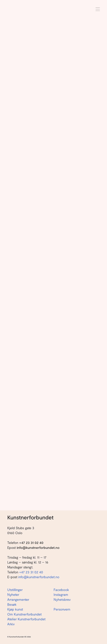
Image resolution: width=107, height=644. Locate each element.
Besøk (12, 604)
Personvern (62, 609)
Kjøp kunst (15, 609)
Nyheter (13, 595)
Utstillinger (15, 590)
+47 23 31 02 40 (31, 543)
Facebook (61, 590)
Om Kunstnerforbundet (24, 614)
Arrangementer (18, 599)
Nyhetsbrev (62, 599)
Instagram (61, 595)
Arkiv (11, 624)
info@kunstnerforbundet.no (38, 548)
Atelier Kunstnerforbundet (26, 619)
